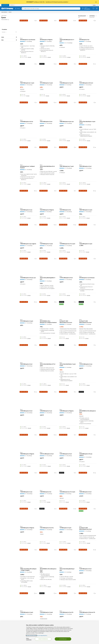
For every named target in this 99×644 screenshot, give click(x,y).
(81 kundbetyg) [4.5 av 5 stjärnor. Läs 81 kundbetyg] (49, 456)
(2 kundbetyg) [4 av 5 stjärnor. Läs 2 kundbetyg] (29, 572)
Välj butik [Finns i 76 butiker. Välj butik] (49, 502)
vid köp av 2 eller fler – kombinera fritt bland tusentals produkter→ (48, 2)
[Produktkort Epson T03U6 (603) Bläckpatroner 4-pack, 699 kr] (68, 28)
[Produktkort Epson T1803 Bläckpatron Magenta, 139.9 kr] (29, 516)
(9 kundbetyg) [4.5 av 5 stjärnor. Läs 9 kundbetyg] (29, 170)
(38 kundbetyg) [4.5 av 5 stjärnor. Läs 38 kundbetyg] (69, 456)
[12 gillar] (55, 225)
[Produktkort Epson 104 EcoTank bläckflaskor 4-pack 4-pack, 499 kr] (88, 110)
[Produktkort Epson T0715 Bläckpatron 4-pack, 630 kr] (48, 71)
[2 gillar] (95, 225)
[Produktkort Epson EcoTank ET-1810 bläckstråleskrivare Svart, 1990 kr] (88, 516)
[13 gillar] (55, 435)
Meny (17, 9)
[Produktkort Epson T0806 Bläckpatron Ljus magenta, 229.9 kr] (29, 232)
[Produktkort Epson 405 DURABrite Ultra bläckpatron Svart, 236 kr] (88, 399)
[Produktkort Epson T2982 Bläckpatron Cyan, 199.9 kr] (48, 399)
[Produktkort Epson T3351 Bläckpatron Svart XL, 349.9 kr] (68, 601)
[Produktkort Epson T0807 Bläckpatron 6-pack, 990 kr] (88, 198)
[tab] (5, 5)
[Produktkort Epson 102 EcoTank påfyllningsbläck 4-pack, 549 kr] (48, 266)
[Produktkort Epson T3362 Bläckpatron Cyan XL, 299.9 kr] (68, 71)
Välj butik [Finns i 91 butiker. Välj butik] (49, 252)
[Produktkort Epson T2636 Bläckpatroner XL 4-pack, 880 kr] (68, 480)
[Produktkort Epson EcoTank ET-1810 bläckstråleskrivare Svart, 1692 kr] (68, 309)
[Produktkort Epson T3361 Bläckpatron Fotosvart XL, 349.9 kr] (88, 601)
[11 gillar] (55, 103)
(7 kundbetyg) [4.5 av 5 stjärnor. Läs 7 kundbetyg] (88, 614)
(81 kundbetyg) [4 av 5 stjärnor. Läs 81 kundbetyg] (30, 413)
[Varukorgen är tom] (97, 8)
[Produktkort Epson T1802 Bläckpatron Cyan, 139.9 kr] (29, 480)
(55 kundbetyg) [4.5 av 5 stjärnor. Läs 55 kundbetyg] (30, 614)
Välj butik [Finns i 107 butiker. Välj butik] (29, 57)
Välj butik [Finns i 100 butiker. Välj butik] (69, 57)
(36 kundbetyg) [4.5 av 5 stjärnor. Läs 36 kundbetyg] (89, 212)
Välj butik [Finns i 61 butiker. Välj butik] (29, 141)
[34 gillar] (75, 509)
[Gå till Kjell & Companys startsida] (8, 9)
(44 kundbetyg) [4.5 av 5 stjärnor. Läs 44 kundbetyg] (49, 123)
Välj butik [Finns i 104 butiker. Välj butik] (89, 184)
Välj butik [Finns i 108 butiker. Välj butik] (89, 295)
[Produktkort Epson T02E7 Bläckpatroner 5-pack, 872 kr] (29, 71)
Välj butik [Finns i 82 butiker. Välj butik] (29, 218)
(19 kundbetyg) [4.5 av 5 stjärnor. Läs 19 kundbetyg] (49, 530)
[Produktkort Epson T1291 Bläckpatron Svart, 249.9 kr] (68, 442)
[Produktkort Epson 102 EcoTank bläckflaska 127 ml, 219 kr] (48, 352)
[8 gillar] (36, 473)
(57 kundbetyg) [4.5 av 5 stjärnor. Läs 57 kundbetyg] (69, 246)
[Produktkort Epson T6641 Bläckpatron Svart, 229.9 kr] (88, 155)
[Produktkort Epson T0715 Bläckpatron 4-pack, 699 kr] (29, 309)
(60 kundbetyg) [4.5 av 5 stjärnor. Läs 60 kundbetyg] (49, 413)
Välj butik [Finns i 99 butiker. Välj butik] (68, 252)
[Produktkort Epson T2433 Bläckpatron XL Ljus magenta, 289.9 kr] (88, 442)
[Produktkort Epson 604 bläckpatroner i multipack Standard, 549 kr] (29, 155)
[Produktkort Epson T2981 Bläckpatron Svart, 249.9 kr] (29, 399)
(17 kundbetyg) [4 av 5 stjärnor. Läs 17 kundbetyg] (69, 123)
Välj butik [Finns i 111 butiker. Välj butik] (49, 587)
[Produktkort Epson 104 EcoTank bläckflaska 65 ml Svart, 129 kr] (48, 155)
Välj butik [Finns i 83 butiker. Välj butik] (88, 218)
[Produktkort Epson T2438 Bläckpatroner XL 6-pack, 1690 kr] (68, 232)
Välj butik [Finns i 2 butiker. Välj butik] (88, 252)
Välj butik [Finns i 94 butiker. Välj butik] (88, 385)
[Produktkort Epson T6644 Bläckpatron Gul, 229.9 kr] (68, 198)
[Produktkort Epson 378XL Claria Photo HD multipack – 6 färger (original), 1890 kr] (29, 557)
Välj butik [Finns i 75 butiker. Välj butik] (49, 218)
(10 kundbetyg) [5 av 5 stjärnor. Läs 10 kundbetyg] (69, 212)
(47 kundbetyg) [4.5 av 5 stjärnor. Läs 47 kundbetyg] (89, 168)
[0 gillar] (36, 21)
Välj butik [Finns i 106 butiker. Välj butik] (89, 57)
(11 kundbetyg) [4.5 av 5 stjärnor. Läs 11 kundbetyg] (89, 366)
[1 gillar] (36, 147)
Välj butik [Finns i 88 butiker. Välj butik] (49, 141)
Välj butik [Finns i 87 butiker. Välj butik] (29, 295)
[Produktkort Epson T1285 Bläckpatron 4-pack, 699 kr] (29, 601)
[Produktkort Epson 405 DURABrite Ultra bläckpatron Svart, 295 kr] (48, 557)
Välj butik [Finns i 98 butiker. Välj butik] (49, 295)
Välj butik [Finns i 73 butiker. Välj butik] (68, 141)
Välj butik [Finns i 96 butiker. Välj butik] (68, 428)
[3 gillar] (75, 64)
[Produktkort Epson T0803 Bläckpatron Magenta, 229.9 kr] (29, 442)
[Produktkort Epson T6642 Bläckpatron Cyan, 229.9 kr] (29, 198)
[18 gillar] (94, 550)
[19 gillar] (55, 64)
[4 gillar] (36, 64)
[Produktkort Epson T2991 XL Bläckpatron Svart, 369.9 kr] (48, 442)
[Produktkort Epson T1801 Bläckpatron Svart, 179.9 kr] (88, 480)
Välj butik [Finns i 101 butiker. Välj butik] (89, 96)
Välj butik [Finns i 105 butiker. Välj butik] (49, 57)
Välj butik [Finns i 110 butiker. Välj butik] (49, 338)
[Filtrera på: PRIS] (9, 40)
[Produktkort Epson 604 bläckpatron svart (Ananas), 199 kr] (88, 266)
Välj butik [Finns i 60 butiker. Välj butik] (29, 252)
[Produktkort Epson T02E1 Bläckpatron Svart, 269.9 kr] (29, 352)
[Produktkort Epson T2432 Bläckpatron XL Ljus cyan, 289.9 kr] (29, 266)
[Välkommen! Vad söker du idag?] (52, 9)
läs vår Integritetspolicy (42, 635)
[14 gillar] (35, 392)
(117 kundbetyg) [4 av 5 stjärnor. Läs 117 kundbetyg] (69, 43)
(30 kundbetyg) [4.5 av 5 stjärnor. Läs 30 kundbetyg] (30, 494)
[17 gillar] (75, 21)
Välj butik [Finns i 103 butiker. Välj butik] (89, 141)
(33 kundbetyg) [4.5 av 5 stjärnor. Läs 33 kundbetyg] (49, 85)
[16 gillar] (94, 147)
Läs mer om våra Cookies (31, 635)
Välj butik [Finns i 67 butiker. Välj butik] (29, 466)
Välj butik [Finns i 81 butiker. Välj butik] (29, 543)
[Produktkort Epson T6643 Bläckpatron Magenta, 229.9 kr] (48, 198)
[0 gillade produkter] (94, 8)
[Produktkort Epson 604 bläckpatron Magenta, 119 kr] (48, 28)
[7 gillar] (75, 191)
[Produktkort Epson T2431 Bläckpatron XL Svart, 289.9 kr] (88, 71)
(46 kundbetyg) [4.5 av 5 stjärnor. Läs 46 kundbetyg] (89, 85)
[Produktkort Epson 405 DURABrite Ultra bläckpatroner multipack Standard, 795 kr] (48, 309)
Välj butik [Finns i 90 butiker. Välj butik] (68, 184)
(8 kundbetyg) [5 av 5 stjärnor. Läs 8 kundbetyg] (49, 212)
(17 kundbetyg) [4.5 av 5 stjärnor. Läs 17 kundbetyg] (30, 246)
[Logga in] (86, 8)
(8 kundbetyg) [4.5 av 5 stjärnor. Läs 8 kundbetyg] (29, 456)
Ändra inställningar (29, 639)
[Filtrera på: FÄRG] (9, 37)
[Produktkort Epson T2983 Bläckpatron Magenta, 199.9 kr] (68, 399)
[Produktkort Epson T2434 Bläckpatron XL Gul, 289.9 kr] (29, 110)
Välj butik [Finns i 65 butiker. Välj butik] (68, 96)
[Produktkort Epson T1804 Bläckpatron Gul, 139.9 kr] (48, 480)
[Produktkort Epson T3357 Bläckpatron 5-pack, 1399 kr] (88, 232)
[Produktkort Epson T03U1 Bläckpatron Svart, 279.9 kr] (48, 110)
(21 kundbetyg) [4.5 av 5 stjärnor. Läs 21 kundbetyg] (89, 494)
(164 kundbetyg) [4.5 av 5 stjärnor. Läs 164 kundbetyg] (69, 530)
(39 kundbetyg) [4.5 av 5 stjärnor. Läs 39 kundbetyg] (30, 85)
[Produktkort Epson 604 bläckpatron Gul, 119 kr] (88, 28)
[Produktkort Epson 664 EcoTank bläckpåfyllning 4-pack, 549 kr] (68, 557)
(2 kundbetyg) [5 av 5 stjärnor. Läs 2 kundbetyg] (29, 41)
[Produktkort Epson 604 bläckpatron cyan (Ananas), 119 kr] (29, 28)
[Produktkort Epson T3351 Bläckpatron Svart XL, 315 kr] (48, 516)
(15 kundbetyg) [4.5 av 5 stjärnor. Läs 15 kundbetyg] (30, 123)
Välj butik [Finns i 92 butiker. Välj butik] (49, 184)
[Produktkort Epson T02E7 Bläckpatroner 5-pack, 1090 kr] (68, 155)
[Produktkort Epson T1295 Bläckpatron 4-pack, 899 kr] (48, 232)
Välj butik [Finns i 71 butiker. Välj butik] (29, 184)
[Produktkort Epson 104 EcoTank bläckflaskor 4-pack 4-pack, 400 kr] (68, 352)
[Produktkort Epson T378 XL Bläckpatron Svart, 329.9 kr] (68, 266)
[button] (8, 20)
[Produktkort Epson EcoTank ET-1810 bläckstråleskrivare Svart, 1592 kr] (88, 309)
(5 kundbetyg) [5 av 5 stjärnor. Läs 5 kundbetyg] (69, 85)
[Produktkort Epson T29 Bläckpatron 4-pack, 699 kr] (68, 516)
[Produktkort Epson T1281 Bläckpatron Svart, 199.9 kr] (88, 557)
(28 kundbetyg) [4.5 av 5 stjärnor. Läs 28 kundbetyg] (30, 366)
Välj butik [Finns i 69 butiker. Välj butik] (88, 466)
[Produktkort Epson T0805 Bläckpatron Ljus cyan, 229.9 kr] (68, 110)
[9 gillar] (55, 191)
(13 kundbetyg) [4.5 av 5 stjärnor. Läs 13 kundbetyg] (30, 212)
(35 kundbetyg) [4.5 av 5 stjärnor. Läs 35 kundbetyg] (69, 280)
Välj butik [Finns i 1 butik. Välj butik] (28, 96)
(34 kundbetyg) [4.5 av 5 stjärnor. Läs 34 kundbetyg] (49, 246)
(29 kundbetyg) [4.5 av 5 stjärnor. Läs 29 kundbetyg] (30, 280)
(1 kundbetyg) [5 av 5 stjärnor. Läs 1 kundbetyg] (49, 41)
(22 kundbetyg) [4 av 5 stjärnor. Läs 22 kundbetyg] (30, 530)
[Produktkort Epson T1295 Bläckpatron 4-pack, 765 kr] (48, 601)
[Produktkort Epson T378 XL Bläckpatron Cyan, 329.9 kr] (88, 352)
